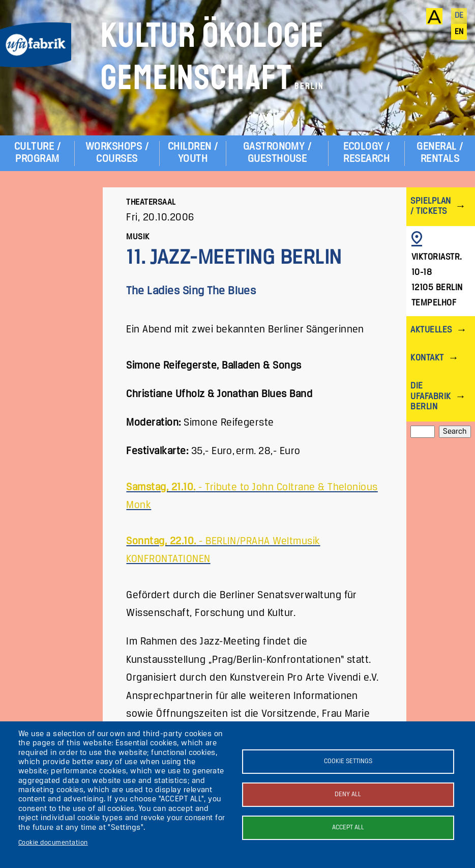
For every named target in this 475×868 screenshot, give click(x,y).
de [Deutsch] (459, 16)
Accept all (348, 828)
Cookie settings (348, 761)
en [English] (459, 32)
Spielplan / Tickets (431, 206)
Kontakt (427, 358)
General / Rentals (440, 153)
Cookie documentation (53, 843)
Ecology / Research (367, 153)
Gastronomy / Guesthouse (277, 153)
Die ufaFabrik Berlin (431, 396)
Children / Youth (193, 153)
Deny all (348, 794)
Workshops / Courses (117, 153)
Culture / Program (37, 153)
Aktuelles (431, 330)
